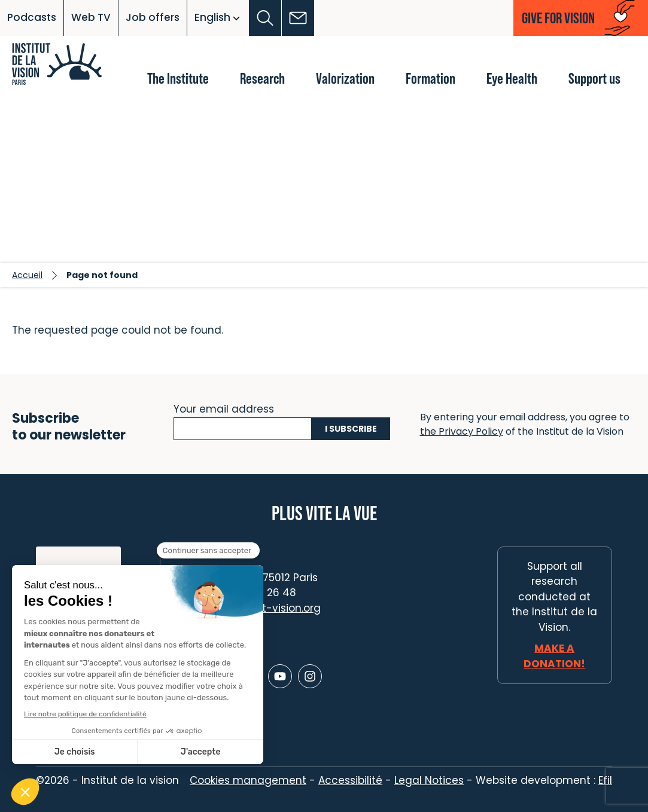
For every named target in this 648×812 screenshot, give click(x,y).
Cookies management (248, 780)
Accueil (27, 275)
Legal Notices (429, 780)
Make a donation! (554, 656)
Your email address (224, 408)
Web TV (91, 17)
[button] (265, 18)
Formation (431, 78)
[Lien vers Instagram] (310, 676)
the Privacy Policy (462, 431)
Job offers (153, 17)
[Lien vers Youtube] (280, 676)
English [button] (212, 17)
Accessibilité (350, 780)
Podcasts (32, 17)
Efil (605, 780)
